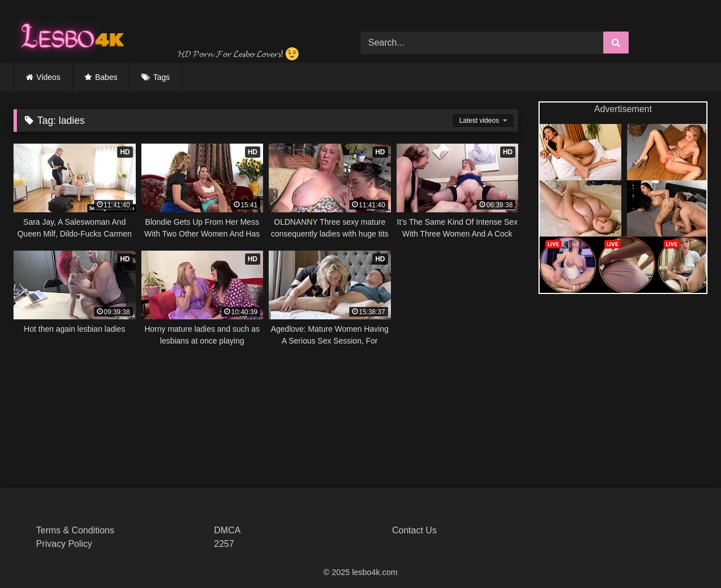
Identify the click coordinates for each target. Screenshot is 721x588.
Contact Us (414, 530)
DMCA (227, 530)
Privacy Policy (64, 544)
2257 (224, 544)
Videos (49, 77)
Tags (162, 77)
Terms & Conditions (75, 530)
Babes (106, 77)
